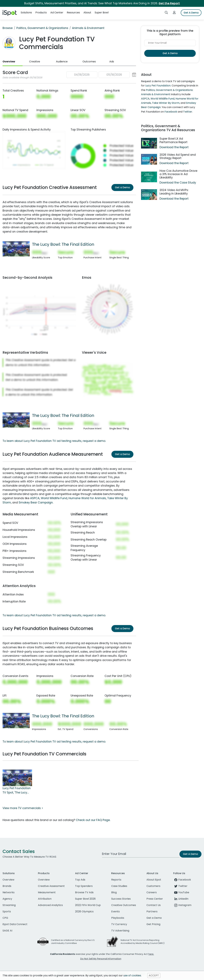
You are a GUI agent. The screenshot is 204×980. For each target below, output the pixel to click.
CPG (5, 918)
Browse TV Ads (84, 892)
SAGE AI (7, 931)
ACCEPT (154, 975)
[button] (101, 75)
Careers (152, 892)
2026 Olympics (84, 911)
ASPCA (35, 498)
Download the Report (174, 147)
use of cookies (132, 975)
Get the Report (169, 3)
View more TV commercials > (23, 808)
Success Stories (121, 899)
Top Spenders (84, 886)
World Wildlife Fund (54, 498)
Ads (112, 62)
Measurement (47, 892)
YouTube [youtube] (181, 892)
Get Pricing (153, 924)
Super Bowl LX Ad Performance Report (173, 140)
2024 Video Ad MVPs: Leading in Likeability (174, 192)
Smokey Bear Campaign (36, 502)
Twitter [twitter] (180, 886)
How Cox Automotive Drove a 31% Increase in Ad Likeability (178, 174)
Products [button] (41, 12)
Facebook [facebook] (182, 880)
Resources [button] (73, 12)
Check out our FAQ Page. (93, 820)
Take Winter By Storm (166, 103)
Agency (7, 899)
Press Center (155, 899)
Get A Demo (191, 13)
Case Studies (119, 886)
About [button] (87, 12)
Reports (116, 880)
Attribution (45, 899)
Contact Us (154, 905)
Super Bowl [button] (102, 12)
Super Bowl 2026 (85, 899)
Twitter (188, 112)
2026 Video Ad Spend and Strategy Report (178, 156)
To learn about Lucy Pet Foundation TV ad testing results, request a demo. (54, 441)
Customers (153, 886)
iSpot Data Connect (15, 924)
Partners (152, 911)
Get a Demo (122, 187)
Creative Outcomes (124, 905)
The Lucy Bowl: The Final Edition (63, 244)
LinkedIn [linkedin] (181, 899)
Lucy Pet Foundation (158, 86)
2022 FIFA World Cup (88, 905)
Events (115, 911)
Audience (62, 62)
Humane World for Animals (87, 498)
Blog (114, 892)
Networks (9, 892)
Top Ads (80, 880)
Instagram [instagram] (182, 905)
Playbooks (118, 918)
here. (151, 954)
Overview (9, 62)
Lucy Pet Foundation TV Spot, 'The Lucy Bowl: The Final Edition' (17, 790)
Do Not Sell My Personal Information (101, 959)
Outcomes (89, 62)
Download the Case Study (178, 183)
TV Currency (119, 924)
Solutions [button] (26, 12)
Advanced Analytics (50, 905)
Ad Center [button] (57, 12)
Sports (7, 911)
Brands (7, 886)
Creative (35, 62)
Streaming (9, 905)
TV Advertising (120, 931)
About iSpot (154, 880)
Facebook (171, 112)
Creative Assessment (51, 886)
